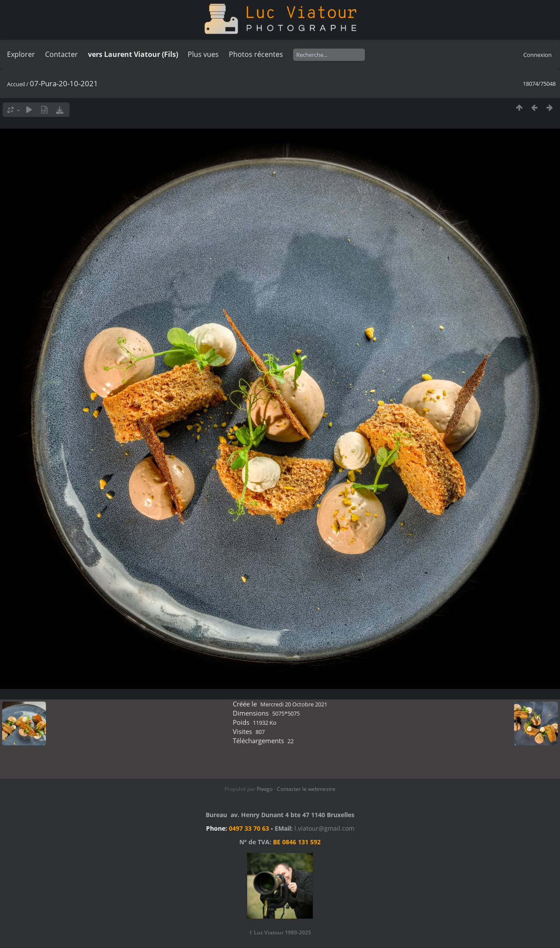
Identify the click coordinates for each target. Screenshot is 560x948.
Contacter (61, 54)
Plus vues (203, 54)
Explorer (21, 54)
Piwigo (265, 789)
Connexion (537, 55)
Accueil (16, 84)
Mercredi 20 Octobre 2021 (294, 704)
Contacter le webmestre (306, 789)
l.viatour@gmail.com (324, 828)
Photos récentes (256, 54)
